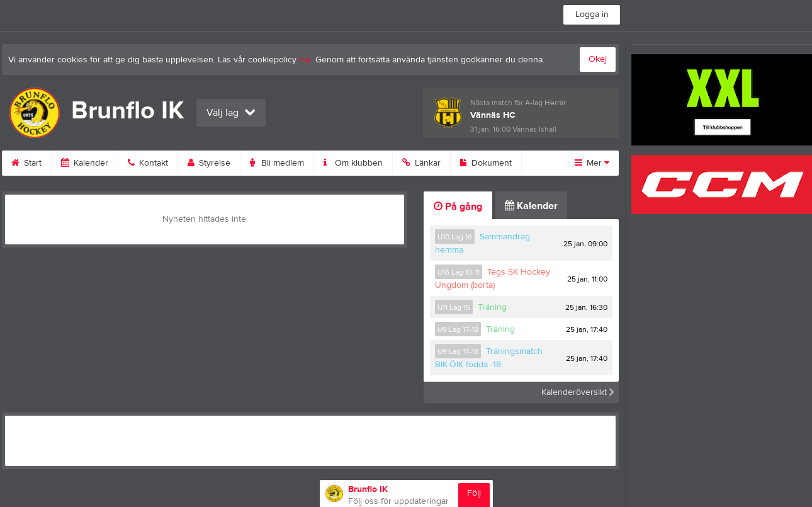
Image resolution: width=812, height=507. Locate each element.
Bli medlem (277, 163)
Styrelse (209, 163)
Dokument (486, 163)
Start (26, 163)
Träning (492, 307)
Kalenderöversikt (578, 392)
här (305, 60)
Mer (592, 163)
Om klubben (353, 163)
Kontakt (148, 163)
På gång (458, 207)
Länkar (421, 163)
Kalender (85, 163)
